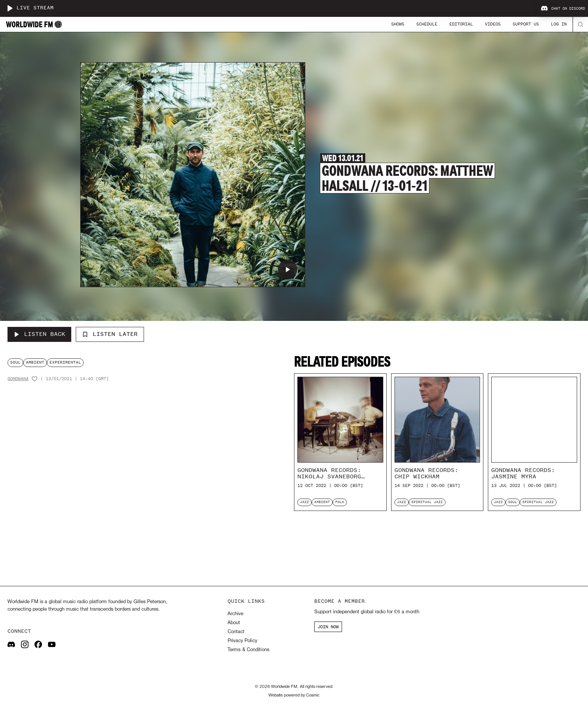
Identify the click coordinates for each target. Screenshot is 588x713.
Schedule (427, 24)
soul (15, 362)
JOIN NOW (328, 627)
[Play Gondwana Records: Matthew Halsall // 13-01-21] (288, 270)
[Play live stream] (10, 8)
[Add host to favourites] (34, 379)
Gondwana (18, 379)
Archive (235, 614)
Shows (398, 24)
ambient (35, 362)
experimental (65, 362)
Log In (559, 24)
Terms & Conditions (248, 650)
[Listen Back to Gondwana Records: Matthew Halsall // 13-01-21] (39, 334)
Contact (236, 632)
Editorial (461, 24)
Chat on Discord (563, 9)
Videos (493, 24)
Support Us (526, 24)
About (234, 623)
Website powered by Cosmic (294, 695)
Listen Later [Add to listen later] (110, 334)
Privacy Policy (242, 641)
